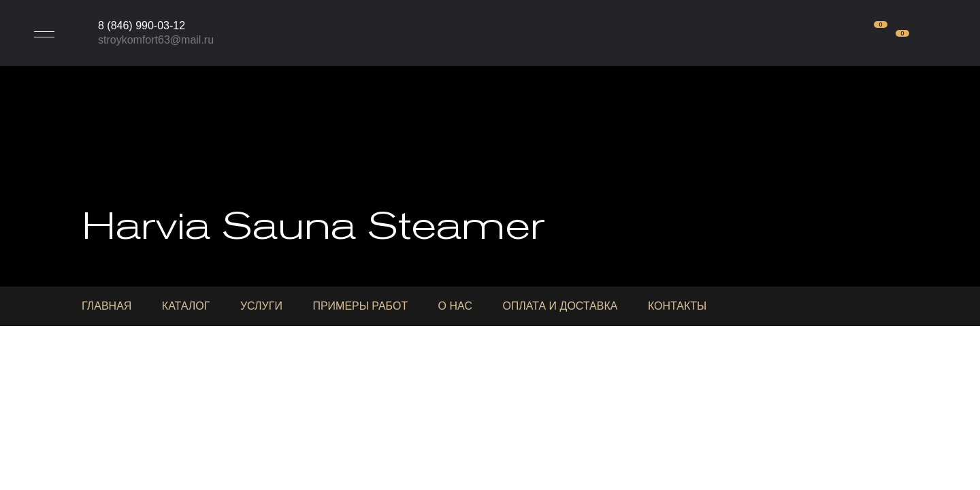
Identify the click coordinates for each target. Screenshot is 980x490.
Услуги (261, 306)
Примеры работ (360, 306)
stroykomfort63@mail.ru (156, 40)
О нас (455, 306)
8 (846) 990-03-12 (142, 26)
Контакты (677, 306)
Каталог (186, 306)
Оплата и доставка (560, 306)
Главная (107, 306)
